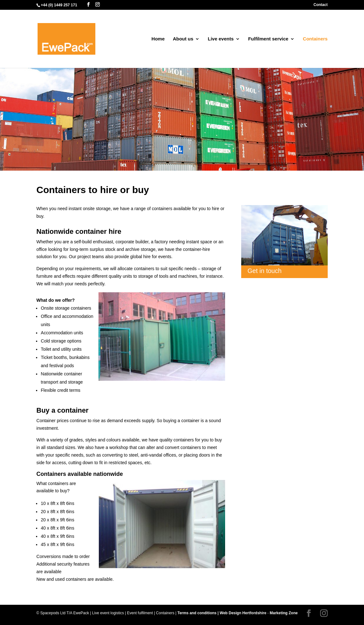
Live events (221, 39)
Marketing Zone (284, 613)
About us (183, 39)
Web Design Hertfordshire (243, 613)
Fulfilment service (268, 39)
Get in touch (265, 271)
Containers (315, 39)
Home (158, 39)
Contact (321, 5)
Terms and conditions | (199, 613)
